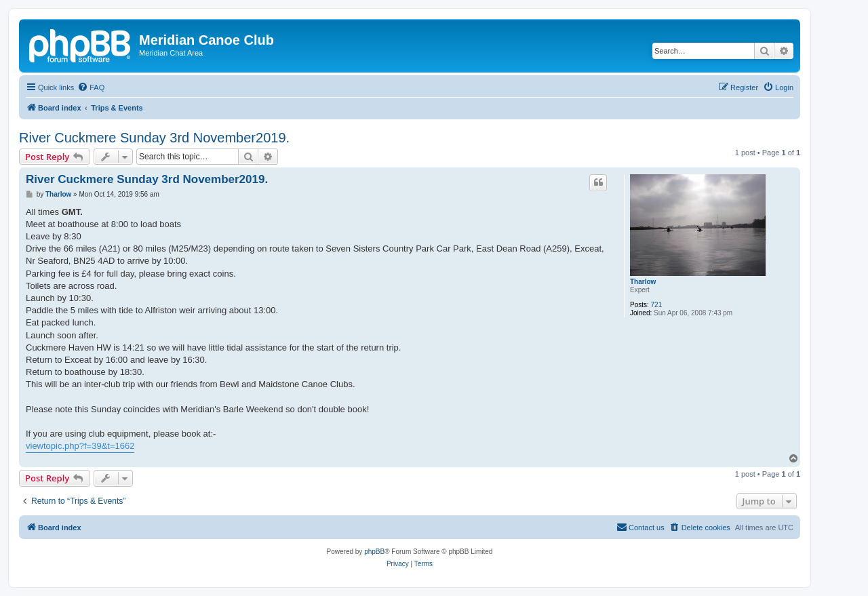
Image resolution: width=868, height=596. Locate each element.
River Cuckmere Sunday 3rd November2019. (154, 138)
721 (657, 305)
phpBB (374, 552)
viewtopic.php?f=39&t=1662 (80, 446)
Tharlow (643, 282)
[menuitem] (91, 87)
